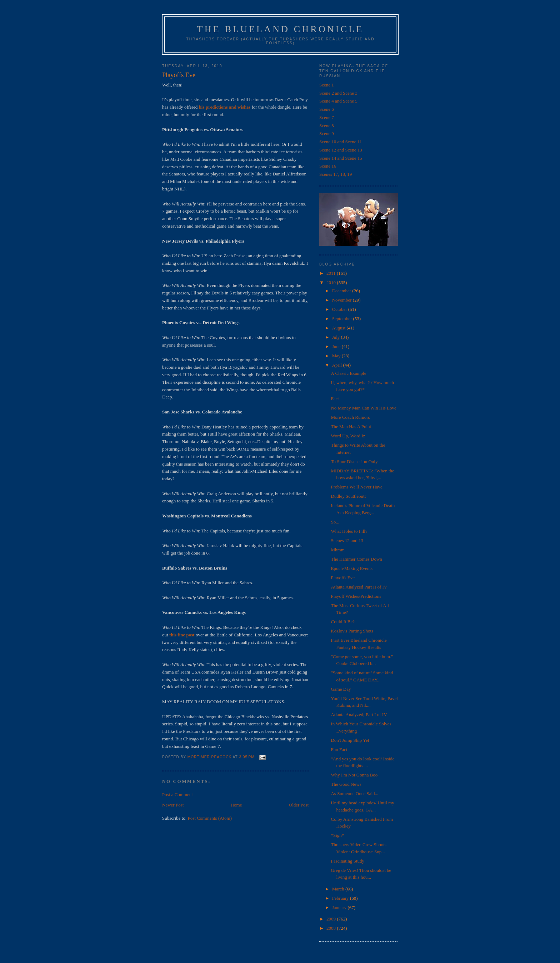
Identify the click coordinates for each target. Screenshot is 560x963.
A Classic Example (348, 373)
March (339, 889)
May (337, 356)
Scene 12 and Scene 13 (341, 150)
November (342, 300)
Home (236, 805)
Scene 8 (327, 126)
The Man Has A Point (351, 426)
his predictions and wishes (225, 107)
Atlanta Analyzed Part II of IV (359, 587)
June (337, 346)
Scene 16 (328, 166)
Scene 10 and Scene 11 (341, 142)
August (339, 328)
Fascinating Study (347, 861)
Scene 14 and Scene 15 (341, 158)
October (340, 309)
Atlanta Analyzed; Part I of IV (359, 714)
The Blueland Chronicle (281, 29)
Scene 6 (327, 109)
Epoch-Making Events (352, 568)
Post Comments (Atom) (210, 818)
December (342, 291)
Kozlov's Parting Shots (352, 631)
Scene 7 (327, 117)
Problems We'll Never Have (356, 487)
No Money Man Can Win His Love (363, 408)
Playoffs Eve (343, 578)
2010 (332, 282)
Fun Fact (339, 749)
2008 (332, 928)
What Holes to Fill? (349, 531)
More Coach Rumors (350, 417)
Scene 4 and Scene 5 (338, 101)
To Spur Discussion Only (354, 461)
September (343, 319)
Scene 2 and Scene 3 (338, 93)
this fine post (182, 635)
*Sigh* (337, 835)
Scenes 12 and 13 (347, 540)
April (338, 365)
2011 (332, 273)
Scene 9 (327, 133)
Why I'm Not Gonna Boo (354, 775)
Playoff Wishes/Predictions (356, 596)
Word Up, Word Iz (348, 436)
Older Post (299, 805)
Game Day (341, 689)
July (337, 337)
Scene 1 (327, 85)
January (340, 907)
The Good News (346, 784)
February (341, 898)
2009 (332, 919)
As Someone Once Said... (354, 793)
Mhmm (337, 550)
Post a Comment (177, 795)
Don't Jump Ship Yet (350, 740)
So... (335, 522)
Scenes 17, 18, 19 (336, 174)
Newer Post (173, 805)
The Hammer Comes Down (356, 559)
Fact (335, 399)
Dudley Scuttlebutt (348, 496)
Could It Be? (342, 622)
